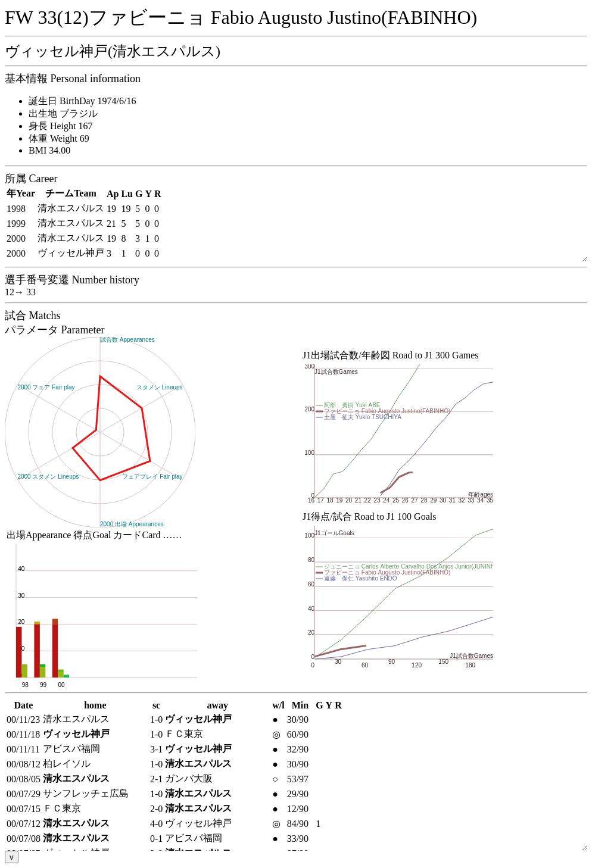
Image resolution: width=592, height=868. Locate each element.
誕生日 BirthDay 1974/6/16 (82, 101)
